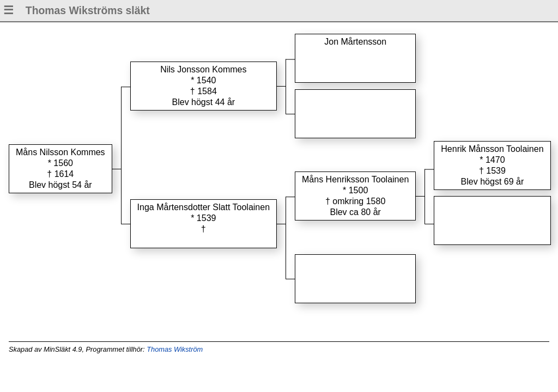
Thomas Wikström (175, 349)
